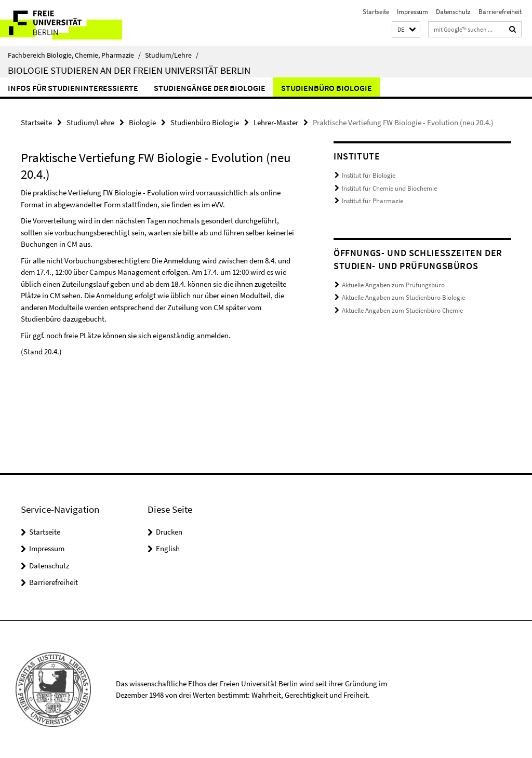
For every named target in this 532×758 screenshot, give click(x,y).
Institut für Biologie (369, 175)
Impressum (413, 12)
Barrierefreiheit (500, 12)
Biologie (142, 122)
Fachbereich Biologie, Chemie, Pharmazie (74, 55)
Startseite (376, 12)
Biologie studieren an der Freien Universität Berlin (129, 70)
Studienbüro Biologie (327, 88)
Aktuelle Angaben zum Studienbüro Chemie (402, 310)
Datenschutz (453, 12)
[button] (406, 30)
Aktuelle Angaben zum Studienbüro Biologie (403, 297)
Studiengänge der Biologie (210, 88)
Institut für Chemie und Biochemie (389, 188)
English (168, 548)
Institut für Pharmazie (373, 201)
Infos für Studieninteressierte (73, 88)
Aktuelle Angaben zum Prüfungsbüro (393, 285)
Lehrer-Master (276, 122)
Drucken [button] (169, 532)
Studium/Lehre (172, 55)
